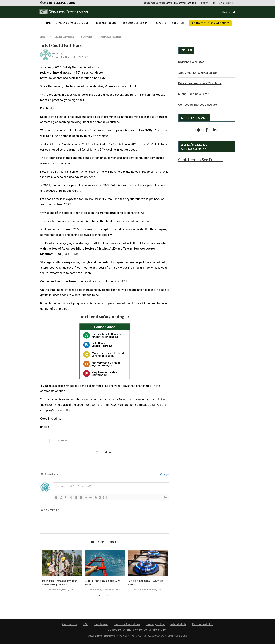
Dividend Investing (64, 37)
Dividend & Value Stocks (72, 23)
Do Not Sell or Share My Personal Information (137, 630)
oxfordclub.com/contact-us (180, 3)
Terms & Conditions (127, 624)
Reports (161, 23)
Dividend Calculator (191, 62)
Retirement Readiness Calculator (200, 83)
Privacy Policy (155, 624)
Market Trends (106, 23)
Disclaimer (101, 624)
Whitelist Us (178, 624)
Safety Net (87, 37)
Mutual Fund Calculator (193, 94)
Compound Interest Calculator (198, 104)
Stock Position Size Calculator (198, 72)
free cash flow (60, 441)
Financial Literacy (135, 23)
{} (100, 497)
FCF (44, 441)
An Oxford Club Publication (59, 3)
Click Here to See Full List (200, 160)
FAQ (86, 624)
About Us (178, 23)
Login (164, 474)
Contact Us (70, 624)
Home (47, 23)
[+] (105, 497)
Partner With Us (202, 624)
